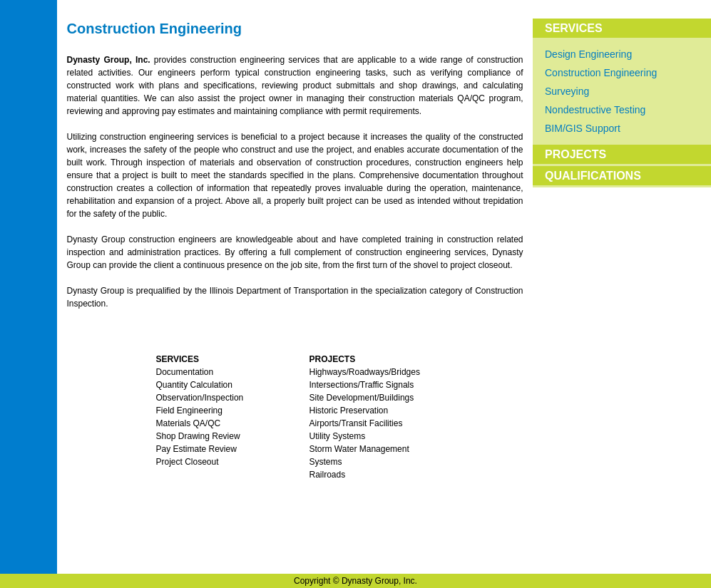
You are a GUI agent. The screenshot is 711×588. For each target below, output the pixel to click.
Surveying (567, 91)
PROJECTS (576, 154)
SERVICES (574, 28)
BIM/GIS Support (583, 128)
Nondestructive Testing (595, 110)
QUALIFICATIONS (593, 176)
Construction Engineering (601, 73)
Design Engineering (588, 54)
